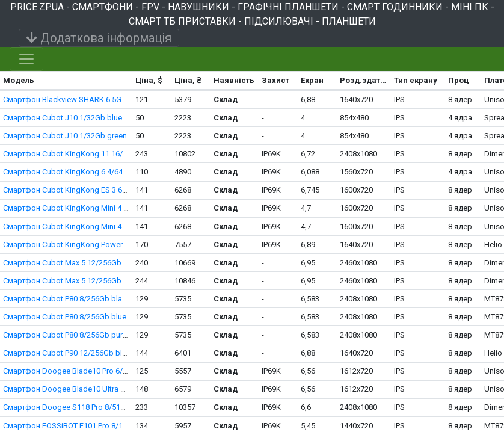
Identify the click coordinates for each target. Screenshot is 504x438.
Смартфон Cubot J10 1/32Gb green (65, 136)
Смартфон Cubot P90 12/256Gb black (69, 353)
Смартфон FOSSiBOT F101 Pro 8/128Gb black (83, 426)
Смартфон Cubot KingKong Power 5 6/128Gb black (92, 245)
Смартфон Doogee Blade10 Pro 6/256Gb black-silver (95, 371)
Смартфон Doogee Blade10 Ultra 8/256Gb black (87, 389)
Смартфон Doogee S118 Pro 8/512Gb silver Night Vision (101, 407)
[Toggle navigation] (26, 59)
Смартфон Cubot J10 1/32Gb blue (63, 118)
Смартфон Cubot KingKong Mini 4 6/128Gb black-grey (97, 227)
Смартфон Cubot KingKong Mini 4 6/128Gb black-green (100, 208)
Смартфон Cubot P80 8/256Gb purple (68, 335)
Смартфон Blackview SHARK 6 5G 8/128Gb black (89, 100)
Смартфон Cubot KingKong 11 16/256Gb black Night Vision (107, 154)
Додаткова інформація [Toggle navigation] (99, 38)
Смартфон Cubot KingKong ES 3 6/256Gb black (86, 190)
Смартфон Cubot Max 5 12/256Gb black (73, 263)
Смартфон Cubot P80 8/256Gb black (67, 299)
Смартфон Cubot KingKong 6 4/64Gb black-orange (92, 172)
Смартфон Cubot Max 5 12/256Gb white (72, 281)
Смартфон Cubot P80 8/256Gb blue (65, 317)
